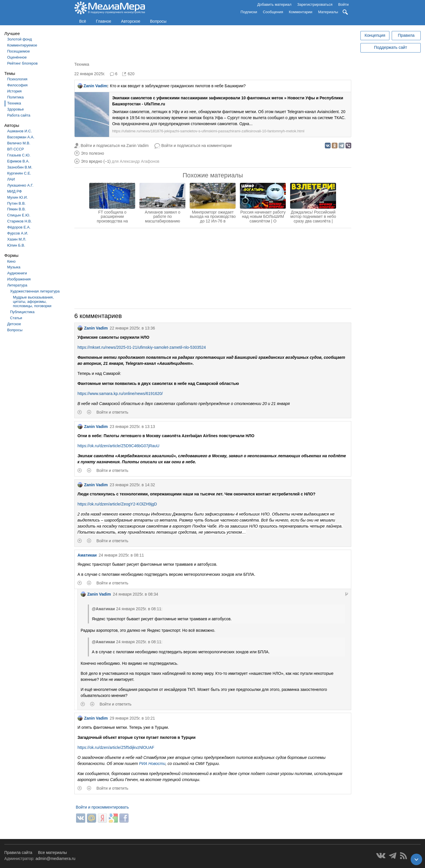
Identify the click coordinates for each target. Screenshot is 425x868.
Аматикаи (87, 555)
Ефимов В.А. (18, 161)
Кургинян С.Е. (19, 173)
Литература (17, 285)
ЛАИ (11, 179)
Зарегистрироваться (315, 4)
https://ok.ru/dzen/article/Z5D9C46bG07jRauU (119, 446)
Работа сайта (19, 115)
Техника (14, 103)
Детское (14, 324)
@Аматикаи (103, 609)
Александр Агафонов (139, 161)
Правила (406, 35)
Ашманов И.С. (20, 131)
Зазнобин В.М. (20, 167)
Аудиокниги (17, 273)
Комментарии (301, 12)
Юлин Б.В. (16, 245)
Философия (17, 85)
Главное (104, 21)
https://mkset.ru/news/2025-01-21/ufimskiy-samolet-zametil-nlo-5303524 (142, 347)
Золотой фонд (20, 39)
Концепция (375, 35)
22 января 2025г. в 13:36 (132, 328)
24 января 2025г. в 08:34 (135, 594)
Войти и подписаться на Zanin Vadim (115, 146)
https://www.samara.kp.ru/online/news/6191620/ (120, 394)
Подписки (249, 12)
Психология (17, 79)
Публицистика (22, 312)
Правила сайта (18, 852)
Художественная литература (35, 291)
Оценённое (17, 57)
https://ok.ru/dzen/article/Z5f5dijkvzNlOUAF (116, 747)
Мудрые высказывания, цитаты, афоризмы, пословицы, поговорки (33, 302)
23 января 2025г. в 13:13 (132, 427)
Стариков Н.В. (20, 221)
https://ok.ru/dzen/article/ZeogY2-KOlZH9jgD (117, 504)
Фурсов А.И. (18, 233)
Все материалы (52, 852)
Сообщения (273, 12)
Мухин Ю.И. (18, 197)
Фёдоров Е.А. (19, 227)
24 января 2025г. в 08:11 (121, 555)
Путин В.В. (16, 203)
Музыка (14, 267)
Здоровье (15, 109)
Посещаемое (19, 51)
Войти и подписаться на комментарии (197, 146)
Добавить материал (274, 4)
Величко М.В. (19, 143)
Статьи (16, 318)
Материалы (328, 12)
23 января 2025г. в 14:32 (132, 485)
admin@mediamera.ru (56, 859)
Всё (83, 21)
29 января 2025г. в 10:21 (132, 718)
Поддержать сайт (390, 47)
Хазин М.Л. (17, 239)
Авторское (131, 21)
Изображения (19, 279)
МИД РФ (14, 191)
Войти (344, 4)
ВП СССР (15, 149)
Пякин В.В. (17, 209)
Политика (15, 97)
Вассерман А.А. (21, 137)
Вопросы (158, 21)
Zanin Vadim (92, 86)
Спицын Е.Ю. (19, 215)
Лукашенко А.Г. (20, 185)
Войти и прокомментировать (102, 807)
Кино (11, 261)
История (14, 91)
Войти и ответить (112, 412)
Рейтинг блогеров (22, 63)
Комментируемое (22, 45)
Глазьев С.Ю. (19, 155)
